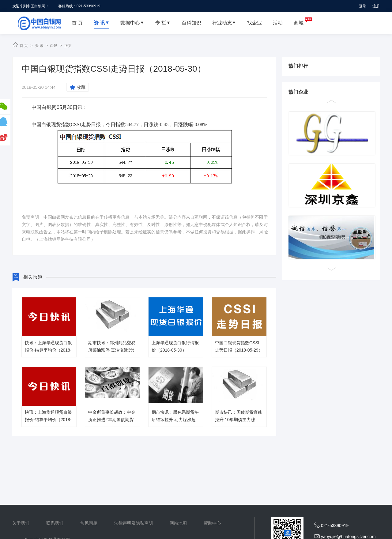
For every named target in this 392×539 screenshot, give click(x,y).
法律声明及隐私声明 (134, 523)
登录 (363, 6)
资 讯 (39, 46)
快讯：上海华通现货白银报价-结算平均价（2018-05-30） (48, 350)
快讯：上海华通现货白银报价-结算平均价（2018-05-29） (48, 420)
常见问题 (89, 523)
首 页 (24, 46)
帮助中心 (212, 523)
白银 (54, 46)
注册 (376, 6)
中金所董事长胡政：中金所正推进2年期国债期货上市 (112, 420)
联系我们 (55, 523)
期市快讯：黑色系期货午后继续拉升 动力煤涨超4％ (175, 420)
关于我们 (21, 523)
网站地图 (178, 523)
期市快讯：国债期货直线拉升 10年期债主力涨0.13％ (239, 420)
